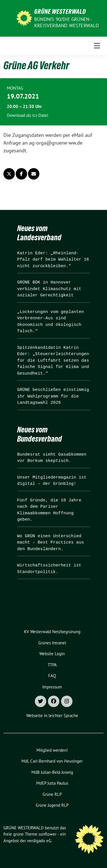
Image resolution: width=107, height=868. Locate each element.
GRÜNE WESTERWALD (60, 11)
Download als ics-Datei (28, 115)
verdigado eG (39, 841)
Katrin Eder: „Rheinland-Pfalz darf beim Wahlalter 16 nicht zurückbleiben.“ (53, 260)
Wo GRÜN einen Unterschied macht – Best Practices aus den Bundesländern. (51, 543)
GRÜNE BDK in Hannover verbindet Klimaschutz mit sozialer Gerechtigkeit (49, 289)
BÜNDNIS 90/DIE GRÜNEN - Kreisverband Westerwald (67, 22)
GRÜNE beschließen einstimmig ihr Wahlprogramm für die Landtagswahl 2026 (53, 396)
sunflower (48, 834)
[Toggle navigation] (97, 46)
